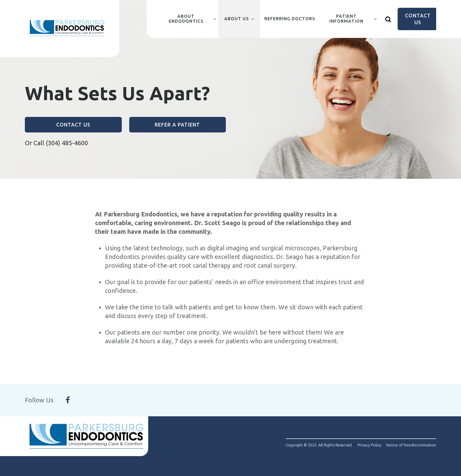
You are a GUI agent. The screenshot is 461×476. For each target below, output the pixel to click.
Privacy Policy (369, 445)
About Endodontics (186, 19)
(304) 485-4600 (67, 143)
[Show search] (388, 19)
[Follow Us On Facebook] (68, 400)
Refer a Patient (177, 125)
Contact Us (418, 19)
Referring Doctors (290, 19)
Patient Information (346, 19)
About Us (237, 19)
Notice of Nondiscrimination (411, 445)
